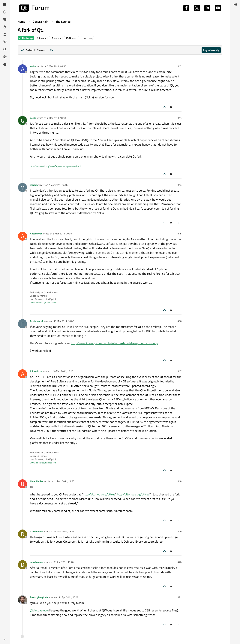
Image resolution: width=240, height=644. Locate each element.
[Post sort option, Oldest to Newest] (33, 50)
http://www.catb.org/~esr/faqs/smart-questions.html (55, 166)
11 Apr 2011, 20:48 (69, 597)
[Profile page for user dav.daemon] (22, 534)
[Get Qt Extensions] (5, 57)
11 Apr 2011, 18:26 (64, 562)
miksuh (34, 185)
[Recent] (5, 12)
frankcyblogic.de (39, 597)
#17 (180, 371)
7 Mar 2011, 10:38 (56, 118)
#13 (180, 118)
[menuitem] (235, 4)
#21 (180, 597)
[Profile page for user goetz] (22, 120)
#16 (180, 321)
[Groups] (5, 42)
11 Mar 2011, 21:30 (64, 481)
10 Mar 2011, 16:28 (63, 371)
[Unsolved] (5, 64)
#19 (180, 531)
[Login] (235, 4)
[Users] (5, 34)
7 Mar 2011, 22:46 (58, 185)
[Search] (5, 49)
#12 (180, 66)
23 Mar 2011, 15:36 (64, 531)
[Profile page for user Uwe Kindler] (22, 484)
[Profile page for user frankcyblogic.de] (22, 600)
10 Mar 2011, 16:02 (64, 321)
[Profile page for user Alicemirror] (22, 236)
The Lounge (26, 38)
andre (33, 66)
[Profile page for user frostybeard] (22, 324)
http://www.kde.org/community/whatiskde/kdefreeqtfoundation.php (114, 343)
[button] (5, 640)
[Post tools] (178, 107)
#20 (180, 562)
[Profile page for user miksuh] (22, 187)
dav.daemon (36, 531)
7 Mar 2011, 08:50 (57, 66)
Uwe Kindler (37, 481)
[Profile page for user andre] (22, 69)
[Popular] (5, 27)
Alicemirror (36, 234)
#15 (180, 234)
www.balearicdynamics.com (43, 302)
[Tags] (5, 19)
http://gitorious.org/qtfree (99, 494)
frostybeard (36, 321)
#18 (180, 481)
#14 (180, 185)
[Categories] (5, 4)
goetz (33, 118)
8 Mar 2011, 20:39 (62, 234)
